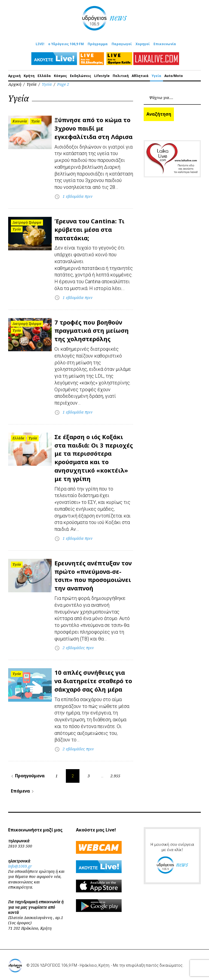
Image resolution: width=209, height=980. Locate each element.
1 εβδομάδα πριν (78, 196)
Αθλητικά (140, 76)
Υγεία (156, 76)
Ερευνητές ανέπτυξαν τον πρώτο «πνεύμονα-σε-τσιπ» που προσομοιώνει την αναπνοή (93, 575)
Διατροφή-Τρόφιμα (27, 222)
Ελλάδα (44, 76)
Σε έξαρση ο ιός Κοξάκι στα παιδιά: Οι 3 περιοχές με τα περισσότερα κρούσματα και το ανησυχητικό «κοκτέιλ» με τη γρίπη (94, 458)
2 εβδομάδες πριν (78, 648)
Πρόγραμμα (98, 44)
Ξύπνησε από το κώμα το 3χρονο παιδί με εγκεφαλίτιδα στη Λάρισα (93, 128)
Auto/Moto (174, 76)
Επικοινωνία (165, 44)
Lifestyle (102, 76)
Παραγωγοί (122, 44)
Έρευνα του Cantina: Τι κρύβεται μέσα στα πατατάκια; (89, 229)
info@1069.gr (20, 866)
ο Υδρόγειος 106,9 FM (66, 44)
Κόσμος (60, 76)
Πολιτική (121, 76)
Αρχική (14, 76)
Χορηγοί (143, 44)
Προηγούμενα (27, 776)
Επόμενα (23, 791)
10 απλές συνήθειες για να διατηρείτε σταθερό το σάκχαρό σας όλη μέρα (93, 681)
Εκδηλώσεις (81, 76)
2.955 (115, 776)
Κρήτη (29, 76)
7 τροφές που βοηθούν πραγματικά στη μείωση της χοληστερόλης (92, 331)
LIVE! (40, 44)
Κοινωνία (20, 121)
